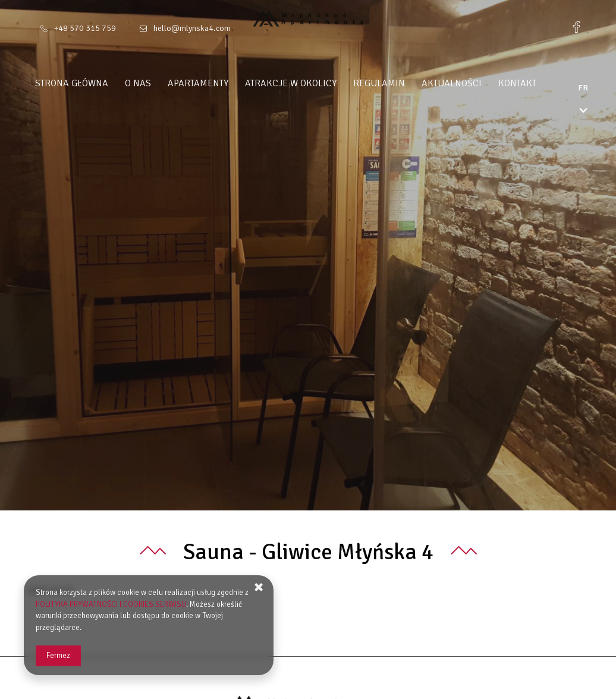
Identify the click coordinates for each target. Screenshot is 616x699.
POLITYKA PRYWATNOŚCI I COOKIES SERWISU (111, 604)
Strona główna (94, 83)
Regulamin (402, 83)
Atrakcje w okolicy (313, 83)
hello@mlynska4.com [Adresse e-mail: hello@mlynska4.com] (192, 28)
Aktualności (474, 83)
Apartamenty (221, 83)
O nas (161, 83)
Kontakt (540, 83)
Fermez (58, 656)
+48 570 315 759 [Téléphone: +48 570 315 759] (85, 28)
